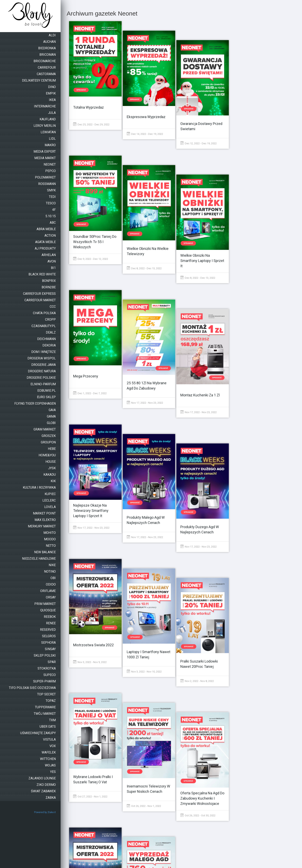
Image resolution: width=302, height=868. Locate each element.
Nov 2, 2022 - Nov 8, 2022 (205, 578)
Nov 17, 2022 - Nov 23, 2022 (149, 351)
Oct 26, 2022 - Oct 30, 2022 (205, 692)
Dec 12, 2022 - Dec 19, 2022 (206, 124)
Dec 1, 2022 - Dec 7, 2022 (90, 351)
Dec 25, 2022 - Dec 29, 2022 (91, 124)
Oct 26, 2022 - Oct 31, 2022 (91, 805)
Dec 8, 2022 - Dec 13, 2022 (148, 238)
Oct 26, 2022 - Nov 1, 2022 (148, 692)
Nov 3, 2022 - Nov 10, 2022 (148, 578)
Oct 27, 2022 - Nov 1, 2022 (90, 692)
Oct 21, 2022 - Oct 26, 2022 (148, 805)
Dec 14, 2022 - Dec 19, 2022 (149, 124)
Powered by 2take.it (45, 812)
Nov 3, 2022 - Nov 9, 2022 (90, 578)
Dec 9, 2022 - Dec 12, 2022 (91, 238)
